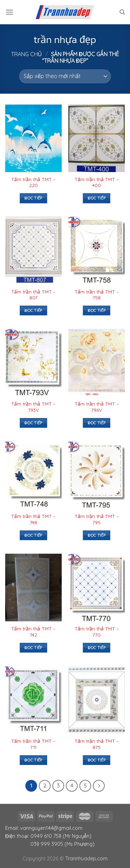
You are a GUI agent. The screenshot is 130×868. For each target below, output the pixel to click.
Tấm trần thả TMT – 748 (33, 519)
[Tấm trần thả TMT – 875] (97, 700)
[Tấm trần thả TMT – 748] (33, 475)
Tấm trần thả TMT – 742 (33, 632)
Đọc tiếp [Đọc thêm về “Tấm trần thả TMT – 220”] (33, 198)
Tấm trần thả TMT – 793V (33, 407)
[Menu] (9, 12)
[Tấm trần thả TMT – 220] (33, 138)
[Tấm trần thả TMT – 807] (33, 250)
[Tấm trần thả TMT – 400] (97, 138)
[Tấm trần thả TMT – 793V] (33, 363)
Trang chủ (27, 54)
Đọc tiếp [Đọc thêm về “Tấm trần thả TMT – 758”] (97, 310)
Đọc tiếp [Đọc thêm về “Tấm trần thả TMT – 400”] (97, 198)
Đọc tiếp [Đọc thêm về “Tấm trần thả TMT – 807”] (33, 310)
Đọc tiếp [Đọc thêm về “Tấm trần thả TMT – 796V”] (97, 423)
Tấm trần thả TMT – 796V (97, 407)
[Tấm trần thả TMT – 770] (97, 588)
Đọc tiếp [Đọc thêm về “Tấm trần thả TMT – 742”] (33, 648)
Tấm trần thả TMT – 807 (33, 295)
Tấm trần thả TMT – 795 (97, 519)
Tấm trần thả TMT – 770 (97, 632)
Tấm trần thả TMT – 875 (97, 744)
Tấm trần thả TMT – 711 (33, 744)
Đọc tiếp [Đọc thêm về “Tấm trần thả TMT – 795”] (97, 535)
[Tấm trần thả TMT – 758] (97, 250)
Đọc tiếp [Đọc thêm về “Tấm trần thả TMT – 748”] (33, 535)
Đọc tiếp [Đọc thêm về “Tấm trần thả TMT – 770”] (97, 648)
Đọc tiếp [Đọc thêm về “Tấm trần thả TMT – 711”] (33, 760)
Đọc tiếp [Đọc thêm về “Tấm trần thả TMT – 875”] (97, 760)
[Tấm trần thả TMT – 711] (33, 700)
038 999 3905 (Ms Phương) (63, 844)
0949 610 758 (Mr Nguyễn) (61, 836)
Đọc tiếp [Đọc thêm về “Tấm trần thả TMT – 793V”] (33, 423)
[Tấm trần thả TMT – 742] (33, 588)
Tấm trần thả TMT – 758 (97, 295)
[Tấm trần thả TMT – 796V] (97, 363)
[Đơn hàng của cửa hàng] (65, 76)
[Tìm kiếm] (122, 12)
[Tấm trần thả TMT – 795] (97, 475)
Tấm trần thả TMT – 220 (33, 182)
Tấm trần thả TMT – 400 (97, 182)
